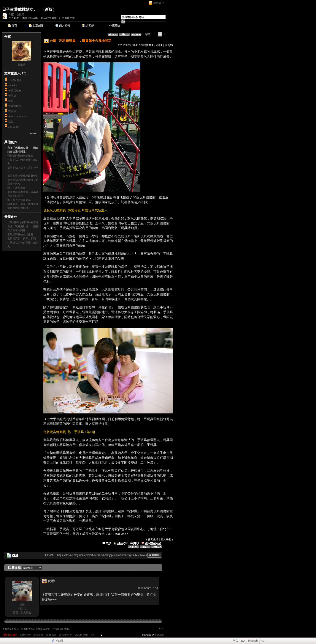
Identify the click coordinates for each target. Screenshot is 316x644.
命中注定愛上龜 (16, 188)
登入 (236, 641)
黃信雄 (12, 96)
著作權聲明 (66, 635)
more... (34, 133)
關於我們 (25, 635)
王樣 (22, 605)
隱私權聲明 (81, 635)
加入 (243, 641)
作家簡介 (115, 26)
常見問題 (38, 635)
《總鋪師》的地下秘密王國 (23, 222)
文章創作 (38, 26)
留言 (16, 613)
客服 (93, 635)
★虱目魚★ (15, 91)
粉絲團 (60, 641)
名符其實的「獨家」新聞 (22, 239)
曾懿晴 (22, 65)
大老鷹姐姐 (15, 106)
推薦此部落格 (30, 18)
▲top (161, 628)
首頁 (14, 26)
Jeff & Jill (13, 127)
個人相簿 (65, 26)
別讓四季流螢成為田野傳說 (23, 176)
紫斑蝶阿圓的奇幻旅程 (20, 156)
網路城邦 (159, 3)
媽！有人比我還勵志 (19, 200)
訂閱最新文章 (67, 18)
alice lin (13, 85)
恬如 (11, 122)
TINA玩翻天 (15, 80)
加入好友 (14, 18)
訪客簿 (90, 26)
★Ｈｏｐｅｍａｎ (19, 116)
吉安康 (12, 111)
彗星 (11, 101)
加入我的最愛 (49, 18)
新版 (49, 9)
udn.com (160, 635)
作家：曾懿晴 (16, 14)
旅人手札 (166, 539)
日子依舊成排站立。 (20, 9)
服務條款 (51, 635)
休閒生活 (153, 539)
